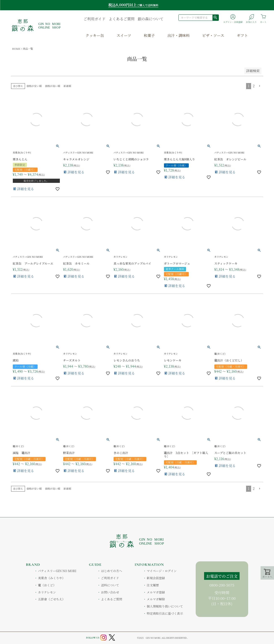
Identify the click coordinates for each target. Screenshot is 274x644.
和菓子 (149, 35)
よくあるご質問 (121, 19)
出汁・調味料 (178, 35)
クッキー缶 (95, 35)
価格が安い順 (34, 86)
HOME (16, 49)
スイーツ (124, 35)
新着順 (67, 86)
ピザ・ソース (213, 35)
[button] (260, 86)
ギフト (242, 35)
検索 (215, 17)
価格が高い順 (53, 86)
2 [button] (254, 86)
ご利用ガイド (94, 19)
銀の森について (151, 19)
